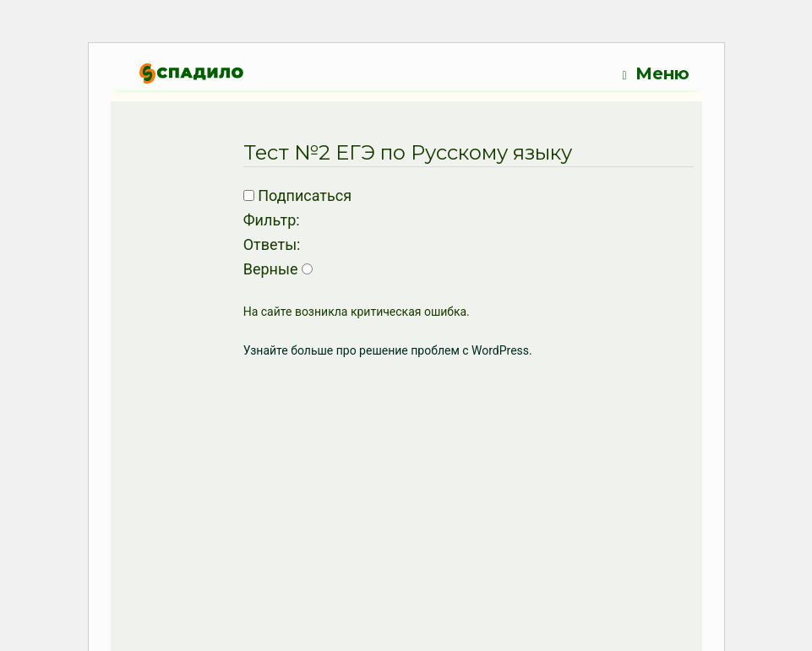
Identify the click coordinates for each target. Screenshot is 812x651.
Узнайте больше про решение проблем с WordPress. (388, 350)
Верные (271, 269)
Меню (655, 74)
